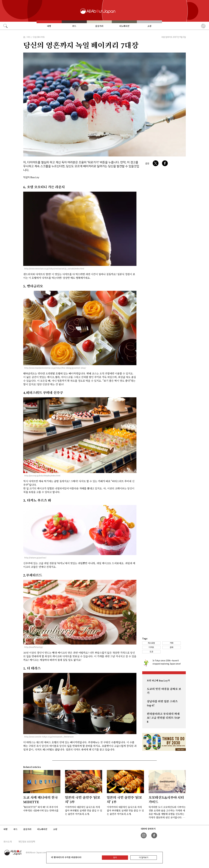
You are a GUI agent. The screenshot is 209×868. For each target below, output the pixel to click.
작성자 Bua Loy (31, 177)
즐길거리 (99, 26)
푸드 (74, 26)
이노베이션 (124, 26)
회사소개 (8, 842)
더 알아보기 (144, 858)
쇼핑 (149, 26)
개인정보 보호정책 (27, 842)
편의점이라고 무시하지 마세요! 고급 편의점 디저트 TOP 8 (163, 718)
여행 (49, 26)
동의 (115, 858)
